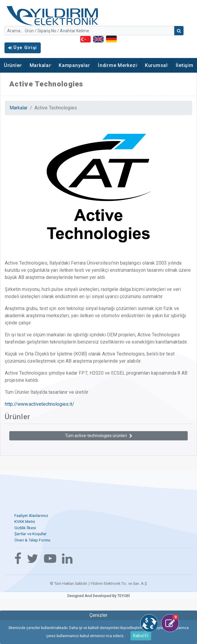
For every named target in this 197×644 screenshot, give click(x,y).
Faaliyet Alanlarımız (31, 515)
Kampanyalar (74, 65)
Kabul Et (141, 636)
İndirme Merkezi (117, 65)
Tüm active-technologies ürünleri (99, 436)
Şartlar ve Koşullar (31, 534)
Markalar (40, 65)
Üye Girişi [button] (23, 48)
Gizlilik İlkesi (25, 528)
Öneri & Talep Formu (32, 540)
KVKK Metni (25, 521)
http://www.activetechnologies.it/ (40, 404)
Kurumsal (156, 65)
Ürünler (13, 65)
